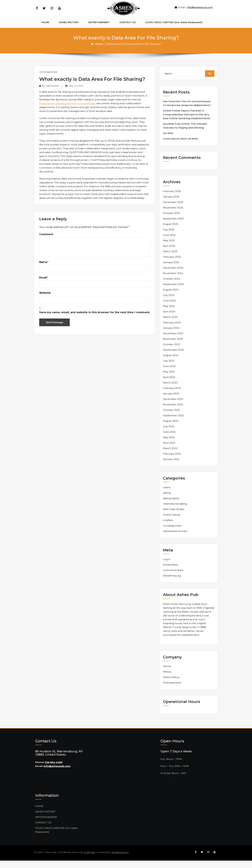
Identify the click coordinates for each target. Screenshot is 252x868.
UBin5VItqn (52, 93)
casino (167, 495)
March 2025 (170, 259)
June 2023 (169, 374)
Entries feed (170, 572)
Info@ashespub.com (200, 11)
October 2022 (171, 417)
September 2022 (173, 423)
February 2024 (172, 330)
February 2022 (172, 461)
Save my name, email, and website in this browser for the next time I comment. (95, 320)
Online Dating (171, 522)
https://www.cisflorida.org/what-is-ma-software (67, 111)
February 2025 (172, 264)
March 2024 (170, 324)
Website (45, 300)
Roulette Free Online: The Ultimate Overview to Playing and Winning (185, 133)
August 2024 (171, 297)
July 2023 (169, 368)
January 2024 (171, 335)
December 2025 (173, 210)
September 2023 (173, 357)
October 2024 (172, 286)
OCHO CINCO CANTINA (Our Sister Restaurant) (174, 30)
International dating (175, 511)
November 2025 (173, 215)
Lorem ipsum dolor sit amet (180, 146)
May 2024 (169, 313)
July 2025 (169, 237)
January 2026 (171, 204)
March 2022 (170, 456)
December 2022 (173, 406)
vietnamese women (175, 538)
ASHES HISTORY (69, 30)
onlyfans (168, 528)
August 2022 (171, 428)
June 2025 (169, 242)
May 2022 (169, 445)
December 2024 (173, 275)
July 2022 (169, 434)
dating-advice (171, 506)
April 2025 (169, 253)
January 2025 (171, 270)
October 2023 (171, 352)
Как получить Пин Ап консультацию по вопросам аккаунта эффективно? (187, 111)
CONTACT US (128, 30)
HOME (45, 30)
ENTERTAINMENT (99, 30)
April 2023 (169, 385)
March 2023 (170, 390)
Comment (46, 242)
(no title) (168, 141)
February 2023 (172, 395)
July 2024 (169, 302)
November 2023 (173, 346)
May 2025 (169, 248)
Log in (167, 567)
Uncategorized (48, 79)
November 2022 (173, 412)
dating (167, 500)
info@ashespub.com (57, 773)
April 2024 (169, 319)
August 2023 (171, 363)
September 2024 (173, 292)
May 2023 (169, 379)
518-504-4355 (54, 770)
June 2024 (169, 308)
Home (99, 51)
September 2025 (173, 226)
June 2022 (169, 439)
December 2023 (173, 341)
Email (43, 285)
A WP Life (89, 860)
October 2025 (171, 220)
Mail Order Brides (174, 517)
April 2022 (169, 450)
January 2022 (171, 467)
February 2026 (172, 199)
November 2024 (173, 281)
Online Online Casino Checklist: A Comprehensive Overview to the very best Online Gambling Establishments (187, 122)
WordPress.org (172, 583)
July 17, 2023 (76, 93)
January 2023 (171, 401)
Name (43, 270)
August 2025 (171, 231)
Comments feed (173, 578)
